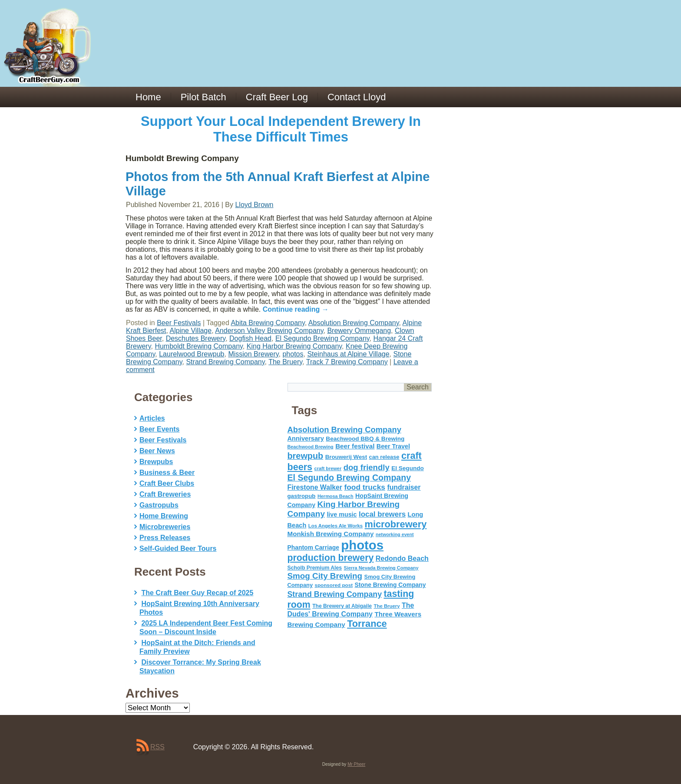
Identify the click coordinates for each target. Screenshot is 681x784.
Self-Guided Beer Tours (178, 548)
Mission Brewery (253, 354)
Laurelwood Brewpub (192, 354)
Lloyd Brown (254, 205)
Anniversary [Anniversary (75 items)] (306, 438)
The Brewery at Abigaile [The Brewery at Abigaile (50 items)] (342, 606)
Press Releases (165, 538)
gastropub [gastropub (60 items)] (302, 496)
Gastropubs (159, 505)
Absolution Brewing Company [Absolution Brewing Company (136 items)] (344, 430)
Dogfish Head (250, 338)
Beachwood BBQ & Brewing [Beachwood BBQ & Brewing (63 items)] (365, 439)
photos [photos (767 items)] (362, 545)
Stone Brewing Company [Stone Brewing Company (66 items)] (390, 585)
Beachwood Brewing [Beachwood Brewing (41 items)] (311, 447)
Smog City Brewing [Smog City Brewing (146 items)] (325, 576)
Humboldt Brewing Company (198, 346)
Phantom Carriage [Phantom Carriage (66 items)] (313, 547)
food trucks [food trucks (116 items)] (365, 487)
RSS (157, 747)
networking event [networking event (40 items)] (395, 534)
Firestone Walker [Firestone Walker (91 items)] (315, 487)
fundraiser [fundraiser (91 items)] (404, 487)
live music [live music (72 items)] (342, 514)
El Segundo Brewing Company (322, 338)
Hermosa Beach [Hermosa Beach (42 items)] (336, 496)
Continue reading (296, 309)
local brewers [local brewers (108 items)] (382, 514)
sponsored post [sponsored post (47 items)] (334, 585)
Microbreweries (165, 527)
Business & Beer (167, 473)
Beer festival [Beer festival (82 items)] (355, 446)
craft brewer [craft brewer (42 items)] (328, 468)
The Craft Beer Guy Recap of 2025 (197, 593)
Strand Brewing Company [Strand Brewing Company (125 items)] (335, 594)
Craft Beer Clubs (167, 483)
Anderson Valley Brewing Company (269, 331)
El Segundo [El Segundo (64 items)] (408, 468)
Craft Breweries (165, 494)
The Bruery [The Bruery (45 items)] (387, 606)
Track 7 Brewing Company (347, 362)
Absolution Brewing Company (354, 323)
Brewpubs (156, 462)
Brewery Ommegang (359, 331)
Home (148, 97)
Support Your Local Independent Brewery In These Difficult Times (281, 129)
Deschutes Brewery (196, 338)
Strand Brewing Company (225, 362)
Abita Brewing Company (268, 323)
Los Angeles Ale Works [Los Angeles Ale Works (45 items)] (336, 526)
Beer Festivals (179, 323)
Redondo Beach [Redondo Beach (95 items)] (402, 558)
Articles (152, 418)
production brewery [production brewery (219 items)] (331, 558)
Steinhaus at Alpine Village (348, 354)
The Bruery (285, 362)
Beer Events (160, 429)
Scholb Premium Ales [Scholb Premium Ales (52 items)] (315, 568)
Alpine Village (191, 331)
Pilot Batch (203, 97)
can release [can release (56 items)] (384, 457)
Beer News (157, 451)
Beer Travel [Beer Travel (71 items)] (393, 446)
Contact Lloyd (357, 97)
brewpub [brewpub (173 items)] (306, 456)
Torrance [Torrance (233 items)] (367, 624)
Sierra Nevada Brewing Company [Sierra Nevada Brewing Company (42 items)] (381, 568)
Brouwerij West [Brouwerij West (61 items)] (346, 457)
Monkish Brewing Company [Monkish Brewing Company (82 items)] (331, 534)
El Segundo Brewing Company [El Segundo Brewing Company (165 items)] (349, 478)
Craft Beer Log (277, 97)
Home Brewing (164, 516)
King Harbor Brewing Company (294, 346)
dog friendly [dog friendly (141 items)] (367, 467)
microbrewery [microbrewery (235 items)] (396, 524)
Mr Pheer (356, 764)
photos (293, 354)
